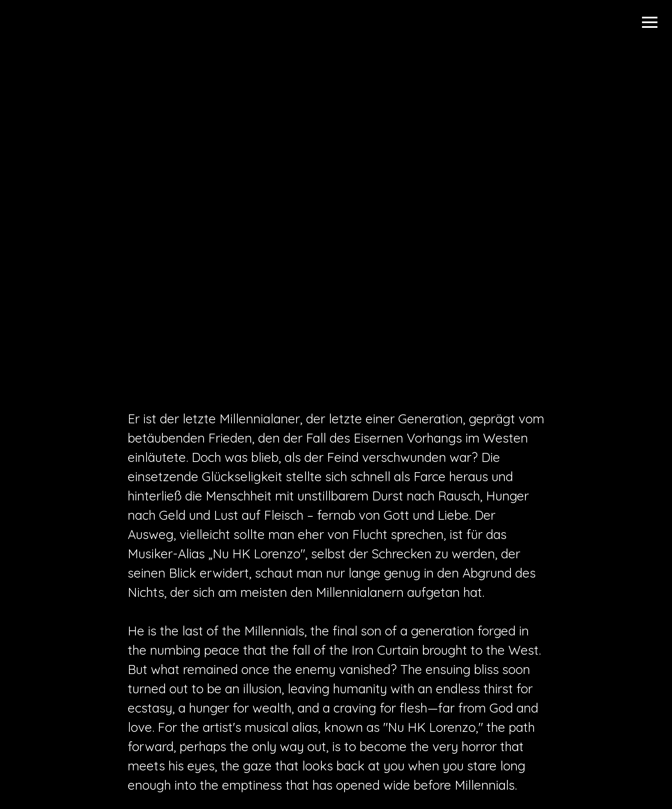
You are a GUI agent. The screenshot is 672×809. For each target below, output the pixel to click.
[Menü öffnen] (650, 22)
